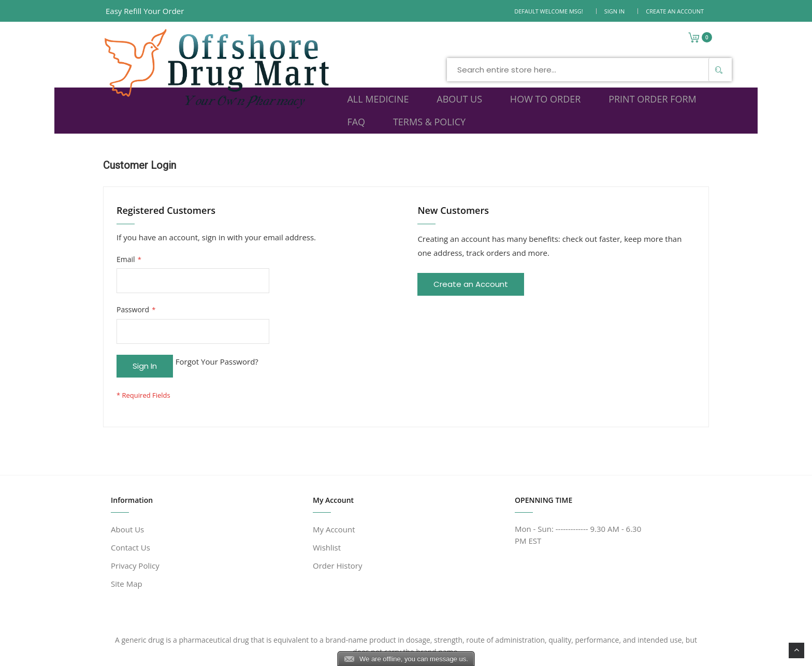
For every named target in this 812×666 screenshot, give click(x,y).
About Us (127, 483)
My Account (334, 483)
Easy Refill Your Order (145, 11)
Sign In (615, 11)
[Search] (570, 44)
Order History (337, 519)
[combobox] (441, 44)
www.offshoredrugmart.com (206, 652)
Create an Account (675, 11)
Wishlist (327, 501)
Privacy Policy (135, 519)
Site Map (127, 538)
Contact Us (130, 501)
